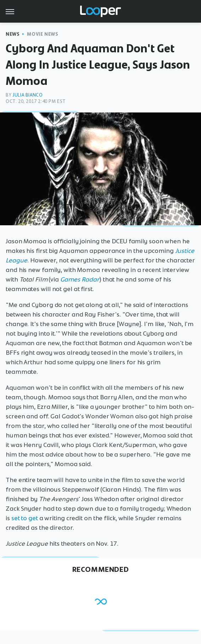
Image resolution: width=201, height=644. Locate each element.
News (13, 34)
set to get (25, 518)
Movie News (43, 34)
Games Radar (80, 279)
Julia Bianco (27, 95)
